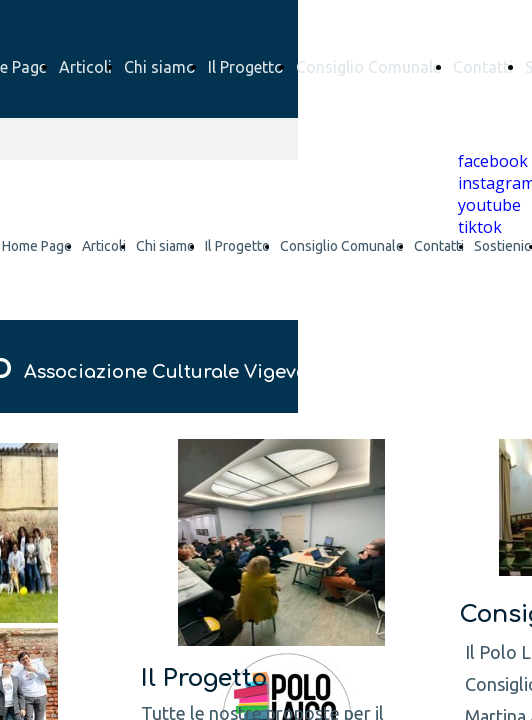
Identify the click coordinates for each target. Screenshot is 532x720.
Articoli (85, 67)
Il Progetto (246, 67)
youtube (489, 205)
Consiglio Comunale (368, 67)
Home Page (37, 246)
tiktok (480, 227)
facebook (493, 161)
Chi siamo (160, 67)
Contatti (483, 67)
